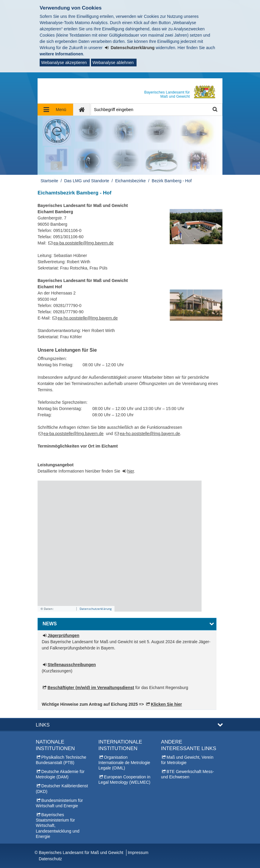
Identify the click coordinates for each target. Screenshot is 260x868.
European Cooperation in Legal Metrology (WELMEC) (124, 780)
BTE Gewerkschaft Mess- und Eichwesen (187, 774)
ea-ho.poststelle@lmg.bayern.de (88, 318)
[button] (127, 624)
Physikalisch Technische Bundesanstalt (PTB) (61, 760)
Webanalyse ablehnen (113, 63)
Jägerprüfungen (64, 635)
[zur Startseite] (82, 110)
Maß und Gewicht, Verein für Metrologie (187, 760)
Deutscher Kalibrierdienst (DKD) (62, 788)
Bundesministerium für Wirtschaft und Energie (59, 803)
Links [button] (43, 725)
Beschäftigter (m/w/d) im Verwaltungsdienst (91, 688)
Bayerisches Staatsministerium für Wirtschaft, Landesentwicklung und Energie (58, 826)
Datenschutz (50, 859)
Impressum (138, 853)
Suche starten (215, 110)
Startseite (49, 181)
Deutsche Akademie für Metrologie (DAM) (60, 774)
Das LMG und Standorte (87, 181)
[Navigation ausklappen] (55, 110)
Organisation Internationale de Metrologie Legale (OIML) (124, 763)
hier (131, 471)
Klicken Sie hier (166, 704)
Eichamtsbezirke (130, 181)
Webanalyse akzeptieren (64, 63)
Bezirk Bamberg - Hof (172, 181)
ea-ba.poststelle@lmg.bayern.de (83, 243)
